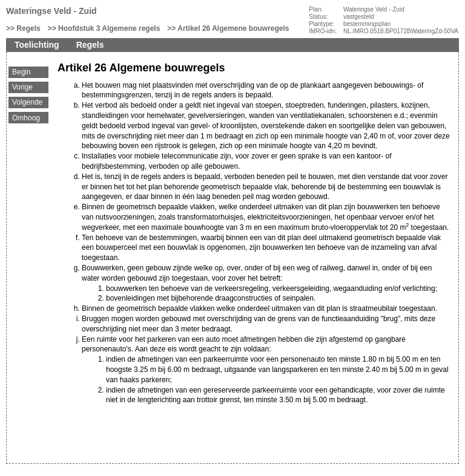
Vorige (22, 87)
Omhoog (26, 118)
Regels (28, 28)
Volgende (27, 102)
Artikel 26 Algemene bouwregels (233, 28)
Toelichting (37, 45)
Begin (21, 72)
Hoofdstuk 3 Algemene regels (109, 28)
